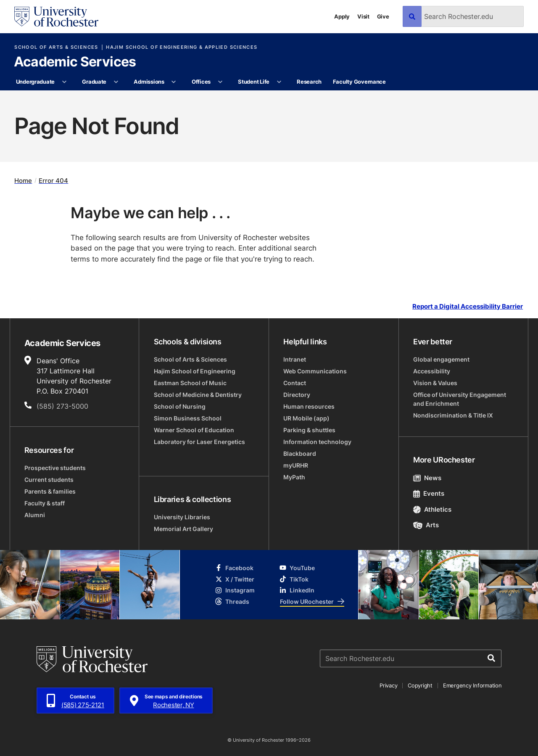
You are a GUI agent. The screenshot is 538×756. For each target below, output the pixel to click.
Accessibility (432, 371)
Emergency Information (472, 685)
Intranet (295, 359)
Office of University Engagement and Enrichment (460, 399)
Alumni (35, 515)
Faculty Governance (359, 82)
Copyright (420, 685)
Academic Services (75, 62)
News (427, 478)
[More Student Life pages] (279, 82)
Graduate (94, 82)
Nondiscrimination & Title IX (453, 415)
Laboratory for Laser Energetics (199, 442)
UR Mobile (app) (306, 418)
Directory (297, 395)
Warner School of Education (194, 430)
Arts (426, 525)
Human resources (309, 406)
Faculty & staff (45, 503)
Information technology (317, 442)
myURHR (296, 465)
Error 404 (53, 181)
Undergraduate (36, 82)
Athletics (432, 509)
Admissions (149, 82)
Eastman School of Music (190, 383)
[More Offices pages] (220, 82)
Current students (49, 480)
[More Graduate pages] (116, 82)
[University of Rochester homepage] (56, 17)
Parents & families (50, 491)
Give (383, 16)
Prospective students (55, 468)
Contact (295, 383)
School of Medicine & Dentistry (198, 395)
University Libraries (182, 517)
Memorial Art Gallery (183, 529)
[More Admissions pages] (174, 82)
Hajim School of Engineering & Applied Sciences (182, 47)
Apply (342, 16)
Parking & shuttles (309, 430)
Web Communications (315, 371)
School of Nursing (180, 406)
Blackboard (300, 453)
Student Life (254, 82)
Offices (201, 82)
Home (23, 181)
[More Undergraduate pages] (64, 82)
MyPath (294, 477)
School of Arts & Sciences (56, 47)
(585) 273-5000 (62, 406)
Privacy (388, 685)
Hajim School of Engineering (195, 371)
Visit (363, 16)
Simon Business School (188, 418)
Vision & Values (435, 383)
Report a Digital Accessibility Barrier (468, 306)
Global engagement (441, 359)
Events (429, 493)
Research (309, 82)
